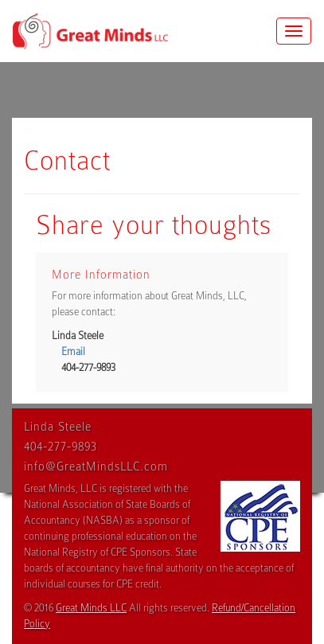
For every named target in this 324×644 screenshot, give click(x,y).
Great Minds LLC (91, 608)
